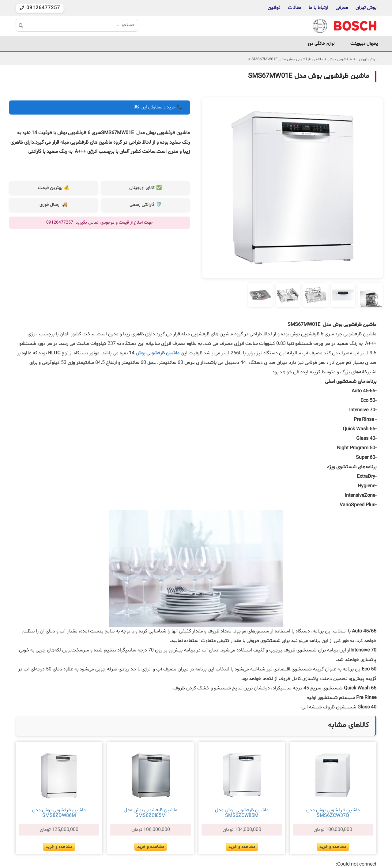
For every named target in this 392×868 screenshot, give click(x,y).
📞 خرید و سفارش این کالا (158, 107)
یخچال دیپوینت (364, 44)
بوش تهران (366, 8)
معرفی (342, 8)
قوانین (274, 8)
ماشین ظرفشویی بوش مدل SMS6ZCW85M (242, 813)
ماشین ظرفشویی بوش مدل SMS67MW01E (287, 59)
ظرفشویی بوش (339, 59)
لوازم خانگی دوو (321, 44)
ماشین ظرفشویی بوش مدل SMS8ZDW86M (59, 813)
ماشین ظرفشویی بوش (158, 353)
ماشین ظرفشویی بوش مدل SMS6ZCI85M (151, 813)
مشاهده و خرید (333, 847)
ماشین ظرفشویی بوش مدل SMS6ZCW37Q (333, 813)
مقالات (295, 8)
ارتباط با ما (318, 8)
